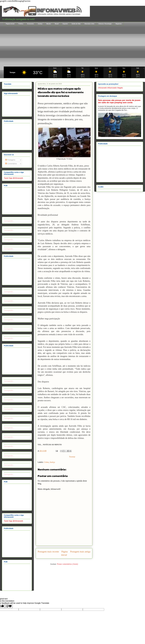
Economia (31, 24)
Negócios (119, 24)
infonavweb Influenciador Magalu (111, 88)
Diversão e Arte (89, 24)
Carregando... (9, 221)
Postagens (10, 160)
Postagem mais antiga (80, 552)
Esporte (65, 24)
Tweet (6, 178)
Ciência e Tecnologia (105, 24)
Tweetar (72, 457)
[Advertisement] (74, 46)
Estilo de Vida (76, 24)
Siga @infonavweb (16, 178)
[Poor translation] (9, 606)
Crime (46, 462)
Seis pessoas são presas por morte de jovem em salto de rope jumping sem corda (119, 101)
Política (21, 24)
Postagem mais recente (48, 552)
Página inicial (10, 24)
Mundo (49, 24)
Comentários (11, 164)
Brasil (57, 24)
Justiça (40, 24)
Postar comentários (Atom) (67, 564)
